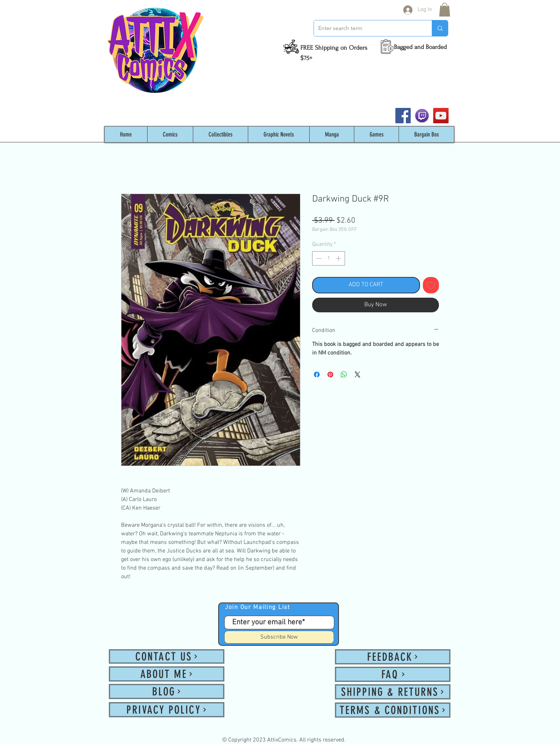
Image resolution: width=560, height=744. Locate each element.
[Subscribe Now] (279, 637)
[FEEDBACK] (393, 657)
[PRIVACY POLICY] (167, 710)
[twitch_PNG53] (422, 116)
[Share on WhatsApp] (344, 375)
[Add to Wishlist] (431, 285)
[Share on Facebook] (317, 375)
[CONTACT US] (167, 656)
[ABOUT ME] (167, 674)
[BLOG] (167, 691)
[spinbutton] (329, 258)
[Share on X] (357, 375)
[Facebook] (403, 116)
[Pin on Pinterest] (330, 375)
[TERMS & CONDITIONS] (393, 710)
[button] (445, 10)
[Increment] (339, 258)
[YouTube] (441, 116)
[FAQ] (393, 674)
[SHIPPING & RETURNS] (393, 692)
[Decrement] (318, 258)
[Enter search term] (367, 28)
